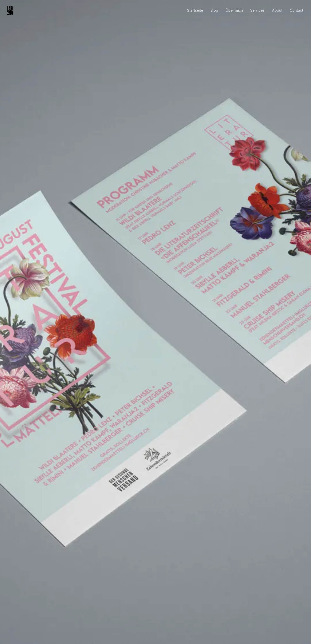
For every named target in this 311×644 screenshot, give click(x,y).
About (277, 10)
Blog (214, 10)
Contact (296, 10)
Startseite (195, 10)
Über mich (234, 10)
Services (257, 10)
